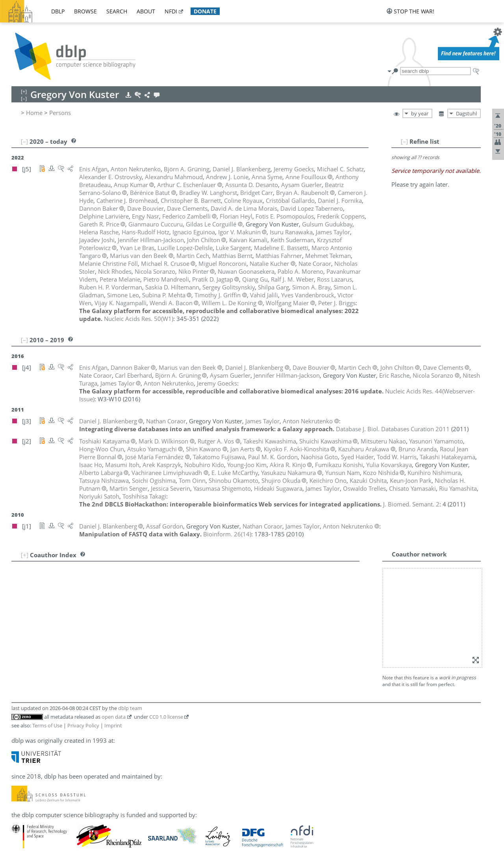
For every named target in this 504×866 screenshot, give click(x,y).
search (117, 11)
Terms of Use (47, 725)
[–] (404, 141)
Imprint (113, 725)
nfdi (171, 11)
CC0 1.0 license (166, 717)
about (146, 11)
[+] (25, 555)
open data (114, 717)
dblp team (130, 708)
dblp (58, 11)
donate (205, 11)
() (139, 319)
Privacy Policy (83, 725)
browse (85, 11)
